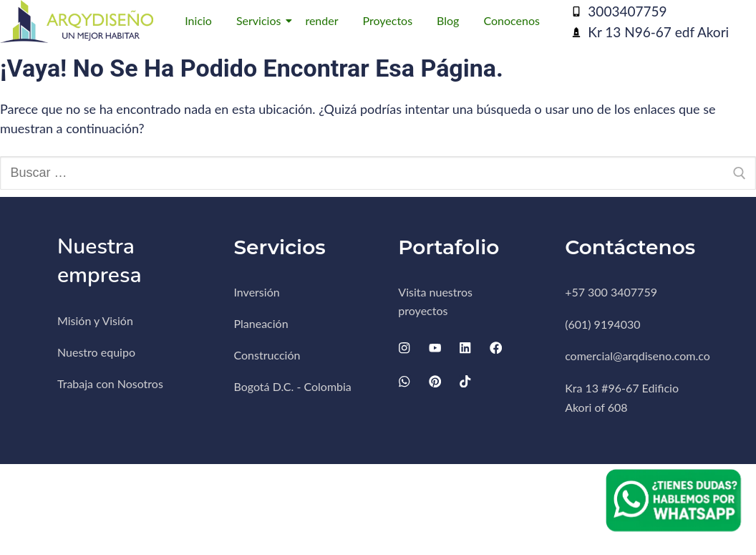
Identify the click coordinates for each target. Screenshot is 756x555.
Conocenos (511, 20)
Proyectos (388, 20)
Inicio (198, 20)
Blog (448, 20)
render (321, 20)
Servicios (261, 20)
